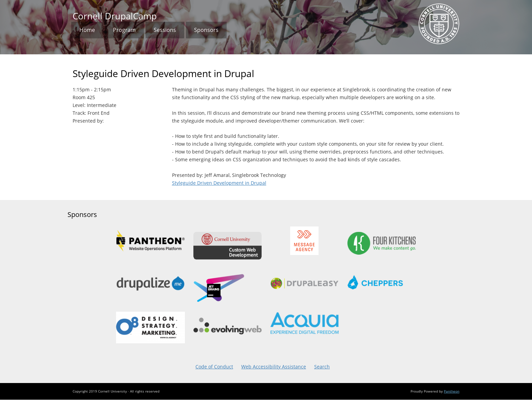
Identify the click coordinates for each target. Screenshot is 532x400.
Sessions (165, 30)
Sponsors (206, 30)
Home (87, 30)
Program (124, 30)
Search (322, 367)
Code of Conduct (214, 367)
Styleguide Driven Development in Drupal (219, 183)
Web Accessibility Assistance (274, 367)
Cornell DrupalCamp (115, 16)
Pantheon (452, 391)
